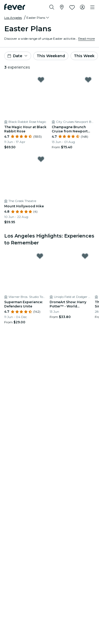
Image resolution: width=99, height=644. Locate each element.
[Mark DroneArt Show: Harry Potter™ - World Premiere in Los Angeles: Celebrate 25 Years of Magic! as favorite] (85, 256)
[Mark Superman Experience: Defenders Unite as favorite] (40, 256)
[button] (38, 18)
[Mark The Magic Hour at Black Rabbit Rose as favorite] (41, 80)
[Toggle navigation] (92, 7)
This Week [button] (84, 56)
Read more (86, 39)
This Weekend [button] (51, 56)
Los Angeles (13, 18)
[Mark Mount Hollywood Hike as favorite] (41, 159)
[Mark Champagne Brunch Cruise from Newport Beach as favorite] (88, 80)
